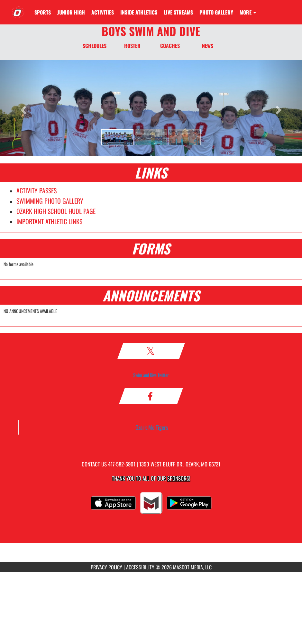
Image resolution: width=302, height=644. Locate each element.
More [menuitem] (248, 12)
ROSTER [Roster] (132, 46)
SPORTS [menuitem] (43, 12)
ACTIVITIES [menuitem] (103, 12)
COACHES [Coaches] (170, 46)
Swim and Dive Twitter (151, 375)
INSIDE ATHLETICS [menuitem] (139, 12)
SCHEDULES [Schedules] (95, 46)
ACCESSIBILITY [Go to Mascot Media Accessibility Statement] (140, 567)
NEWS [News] (208, 46)
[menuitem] (71, 12)
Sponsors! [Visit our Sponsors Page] (179, 478)
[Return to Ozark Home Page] (18, 8)
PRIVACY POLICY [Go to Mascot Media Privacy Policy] (106, 567)
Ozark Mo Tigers (152, 427)
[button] (117, 137)
